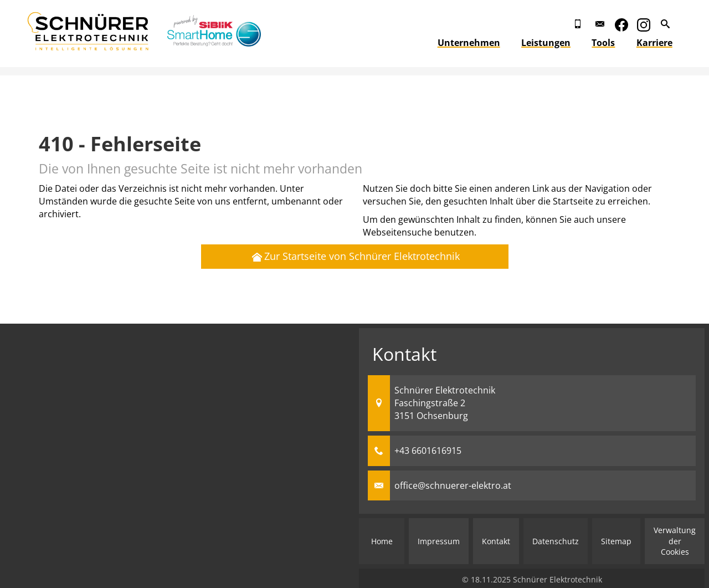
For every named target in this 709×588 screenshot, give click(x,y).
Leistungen (554, 43)
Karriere (663, 43)
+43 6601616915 (428, 451)
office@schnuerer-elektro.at (453, 485)
